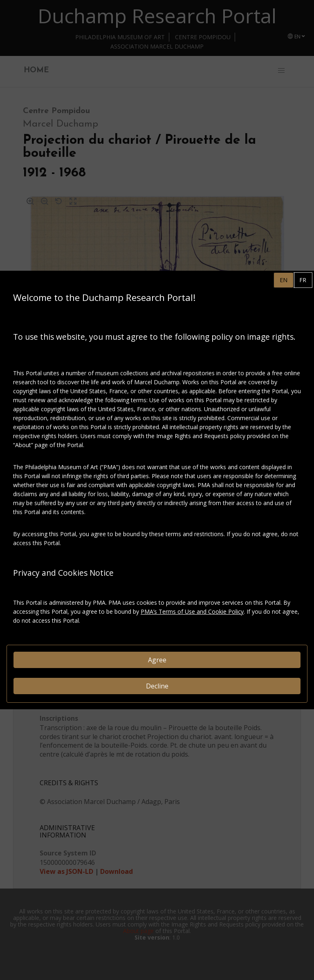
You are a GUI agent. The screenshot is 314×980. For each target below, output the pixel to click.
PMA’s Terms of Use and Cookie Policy (192, 611)
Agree (157, 660)
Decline (157, 686)
